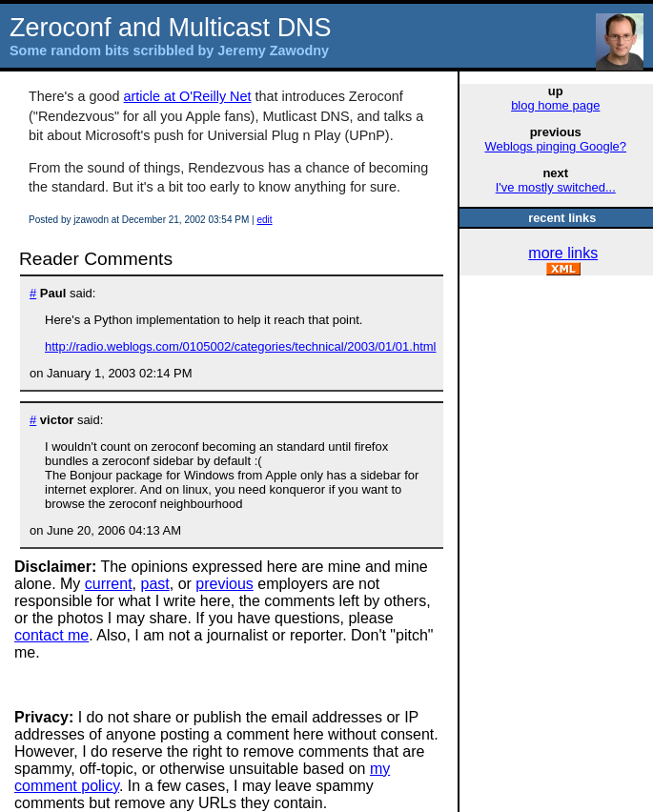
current (109, 584)
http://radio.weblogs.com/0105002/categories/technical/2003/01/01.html (240, 346)
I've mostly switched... (556, 187)
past (155, 584)
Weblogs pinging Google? (555, 146)
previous (224, 584)
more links (563, 253)
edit (264, 220)
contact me (51, 635)
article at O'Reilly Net (188, 96)
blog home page (555, 105)
